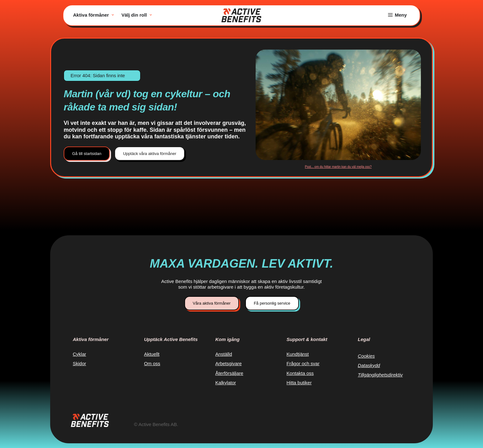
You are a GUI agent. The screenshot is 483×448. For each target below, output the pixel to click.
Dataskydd (369, 365)
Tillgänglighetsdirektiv (380, 375)
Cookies (366, 356)
